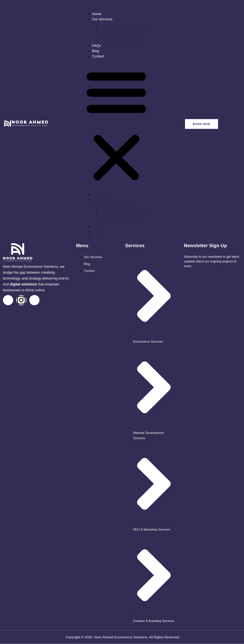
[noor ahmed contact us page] (89, 271)
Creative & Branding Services (123, 40)
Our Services (102, 19)
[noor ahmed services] (93, 257)
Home (97, 14)
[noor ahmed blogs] (87, 264)
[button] (116, 125)
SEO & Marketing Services (121, 35)
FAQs (96, 46)
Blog (95, 51)
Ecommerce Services (116, 25)
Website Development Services (124, 30)
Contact (98, 56)
